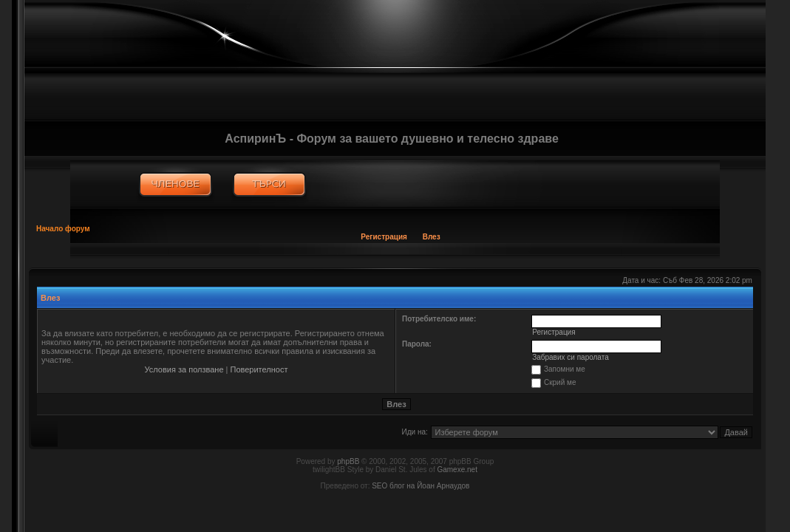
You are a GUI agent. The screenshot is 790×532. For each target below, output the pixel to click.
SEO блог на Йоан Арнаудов (420, 486)
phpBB (348, 461)
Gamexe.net (457, 470)
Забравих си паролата (571, 357)
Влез (432, 237)
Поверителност (259, 369)
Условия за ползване (184, 369)
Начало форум (63, 229)
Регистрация (384, 237)
